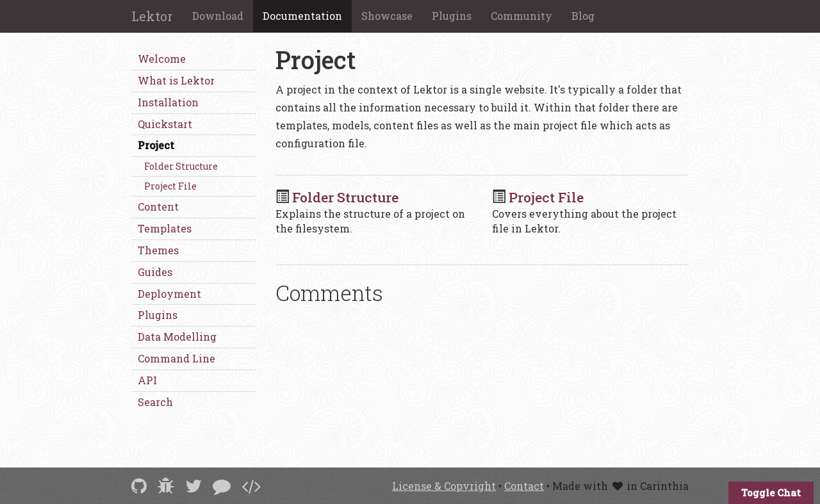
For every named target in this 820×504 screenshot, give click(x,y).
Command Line (176, 358)
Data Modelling (177, 337)
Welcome (162, 59)
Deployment (169, 294)
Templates (165, 228)
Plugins (452, 16)
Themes (158, 250)
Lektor (152, 16)
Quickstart (165, 124)
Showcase (387, 16)
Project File (170, 186)
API (147, 380)
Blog (583, 16)
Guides (155, 272)
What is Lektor (176, 80)
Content (158, 207)
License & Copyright (444, 486)
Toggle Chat (771, 492)
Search (155, 402)
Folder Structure (181, 166)
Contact (524, 486)
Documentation (302, 16)
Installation (168, 102)
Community (521, 16)
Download (218, 16)
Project (156, 145)
